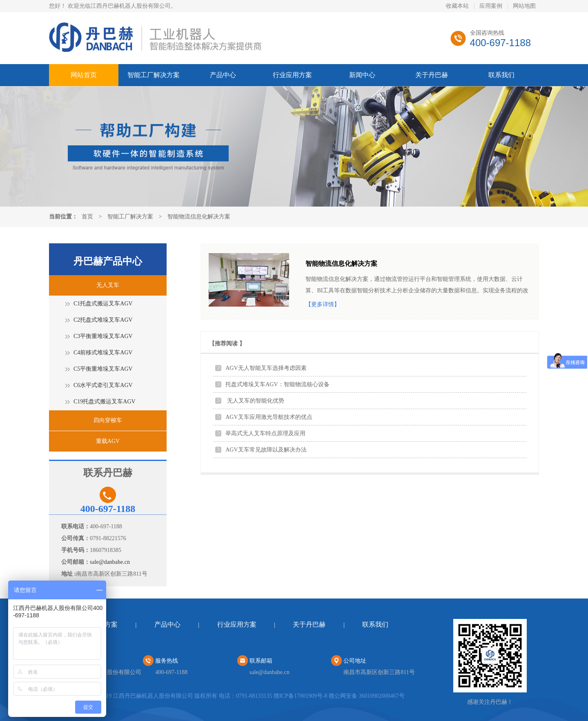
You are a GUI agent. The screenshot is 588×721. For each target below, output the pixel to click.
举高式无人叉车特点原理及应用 (265, 433)
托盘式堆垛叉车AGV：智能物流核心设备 (277, 384)
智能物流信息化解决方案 (199, 217)
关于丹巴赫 (432, 75)
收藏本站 (457, 6)
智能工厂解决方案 (154, 75)
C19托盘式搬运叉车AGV (105, 402)
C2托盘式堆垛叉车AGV (103, 320)
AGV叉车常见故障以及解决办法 (266, 450)
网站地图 (524, 6)
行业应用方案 (292, 75)
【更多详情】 (323, 304)
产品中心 (223, 75)
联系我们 (501, 75)
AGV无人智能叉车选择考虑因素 (266, 368)
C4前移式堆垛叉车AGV (103, 353)
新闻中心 (362, 75)
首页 (87, 217)
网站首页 (84, 75)
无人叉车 (108, 285)
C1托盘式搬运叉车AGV (103, 304)
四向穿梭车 (108, 420)
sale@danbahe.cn (110, 562)
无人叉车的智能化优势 (255, 401)
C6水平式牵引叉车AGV (103, 385)
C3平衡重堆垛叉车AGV (103, 336)
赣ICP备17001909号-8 (300, 696)
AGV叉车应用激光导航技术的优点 (269, 417)
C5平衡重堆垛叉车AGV (103, 369)
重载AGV (108, 441)
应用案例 (491, 6)
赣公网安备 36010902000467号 (367, 696)
